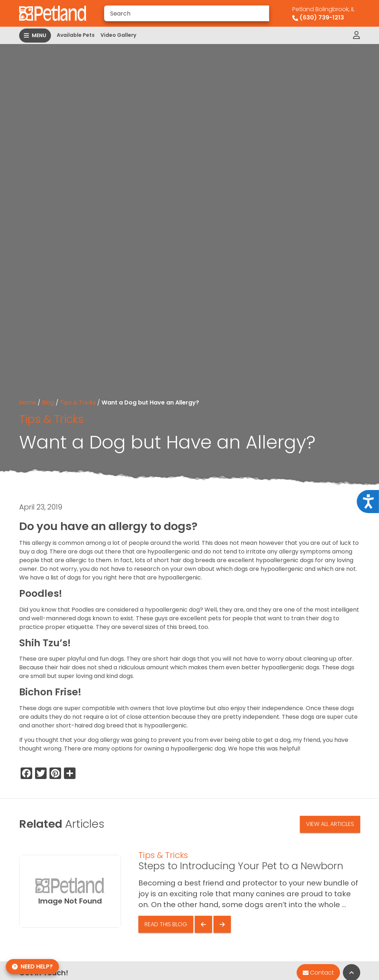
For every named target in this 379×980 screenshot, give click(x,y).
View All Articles (330, 824)
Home (28, 402)
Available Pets (76, 35)
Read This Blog (166, 924)
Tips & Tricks (78, 402)
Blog (48, 402)
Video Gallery (118, 35)
